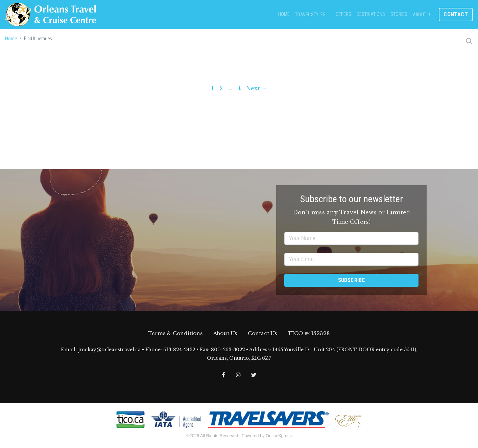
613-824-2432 (179, 350)
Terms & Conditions (175, 333)
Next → (257, 88)
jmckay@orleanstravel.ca (109, 350)
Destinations (371, 14)
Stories (399, 14)
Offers (343, 14)
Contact (456, 14)
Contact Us (262, 333)
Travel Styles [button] (310, 15)
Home (284, 14)
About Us (225, 333)
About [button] (420, 15)
